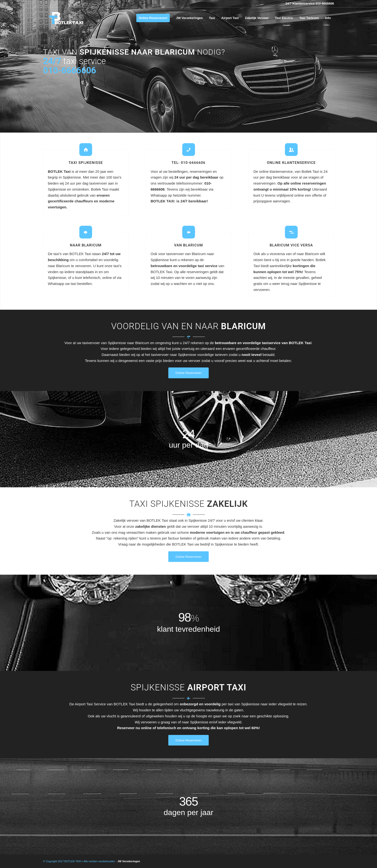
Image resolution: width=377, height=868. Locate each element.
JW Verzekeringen (129, 861)
